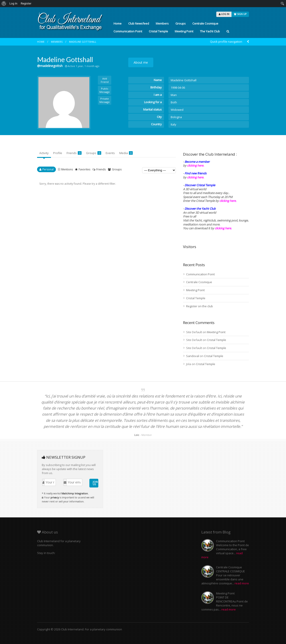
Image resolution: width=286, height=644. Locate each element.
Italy (173, 124)
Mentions (67, 169)
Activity (44, 153)
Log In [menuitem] (13, 3)
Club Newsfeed (139, 23)
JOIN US (95, 483)
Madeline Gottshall (83, 42)
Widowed (177, 110)
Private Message (105, 100)
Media (126, 153)
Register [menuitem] (26, 3)
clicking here (223, 228)
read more (242, 583)
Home (118, 23)
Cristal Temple (158, 31)
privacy (55, 497)
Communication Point (128, 31)
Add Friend (105, 80)
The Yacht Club (210, 31)
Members (162, 23)
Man (174, 95)
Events (110, 153)
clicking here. (196, 165)
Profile (58, 153)
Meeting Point (184, 31)
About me (141, 62)
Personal (48, 169)
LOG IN (224, 14)
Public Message (105, 90)
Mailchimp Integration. (75, 493)
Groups (181, 23)
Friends (74, 153)
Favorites (84, 169)
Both (174, 102)
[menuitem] (4, 4)
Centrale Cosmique (205, 23)
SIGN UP (240, 14)
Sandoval (193, 356)
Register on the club (200, 306)
